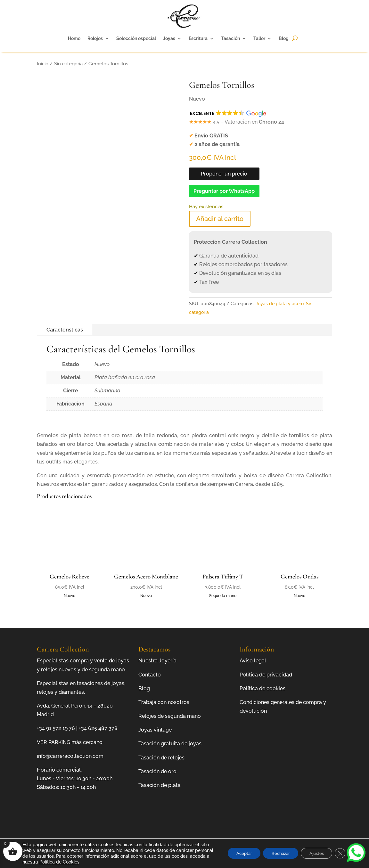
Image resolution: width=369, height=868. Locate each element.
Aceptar (235, 853)
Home (74, 38)
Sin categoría (68, 64)
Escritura (198, 38)
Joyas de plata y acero (280, 304)
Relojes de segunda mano (170, 716)
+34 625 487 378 (98, 728)
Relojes (95, 38)
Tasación (230, 38)
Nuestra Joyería (157, 661)
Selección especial (136, 38)
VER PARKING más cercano (70, 742)
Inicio (43, 64)
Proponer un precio (224, 174)
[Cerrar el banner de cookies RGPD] (340, 853)
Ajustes (314, 853)
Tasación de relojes (161, 758)
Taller (259, 38)
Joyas (169, 38)
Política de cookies (262, 688)
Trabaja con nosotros (164, 702)
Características (65, 330)
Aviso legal (253, 661)
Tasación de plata (160, 785)
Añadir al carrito (220, 219)
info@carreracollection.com (70, 756)
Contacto (150, 675)
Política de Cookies (98, 862)
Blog (284, 38)
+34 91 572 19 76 (56, 728)
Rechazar (275, 853)
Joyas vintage (155, 730)
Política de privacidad (266, 675)
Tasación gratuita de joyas (170, 744)
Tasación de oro (157, 771)
